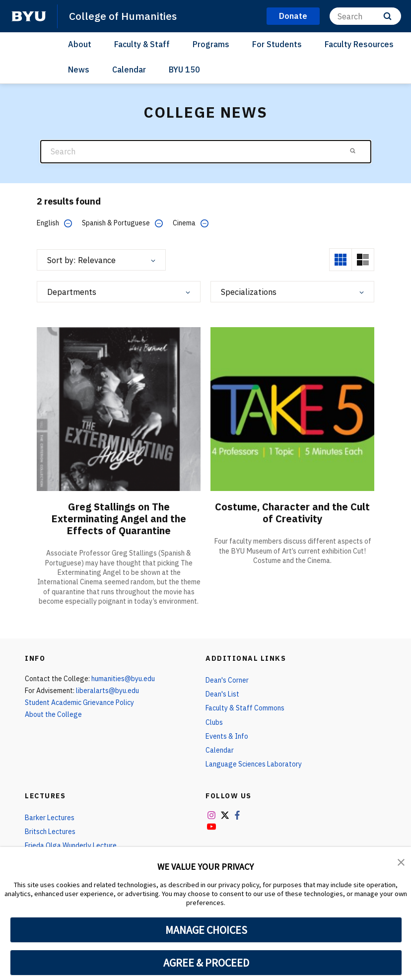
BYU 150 (184, 70)
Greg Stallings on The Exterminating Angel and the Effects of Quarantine (119, 519)
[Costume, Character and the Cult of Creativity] (292, 409)
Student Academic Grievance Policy (79, 702)
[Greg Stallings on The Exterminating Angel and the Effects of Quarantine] (119, 409)
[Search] (365, 16)
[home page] (29, 16)
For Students (277, 44)
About (80, 44)
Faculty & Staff (142, 44)
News (79, 70)
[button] (401, 861)
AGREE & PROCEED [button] (206, 963)
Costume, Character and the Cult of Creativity (292, 513)
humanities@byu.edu (123, 679)
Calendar (129, 70)
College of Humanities (123, 16)
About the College (53, 714)
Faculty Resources (359, 44)
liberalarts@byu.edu (107, 691)
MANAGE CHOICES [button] (206, 930)
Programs (211, 44)
